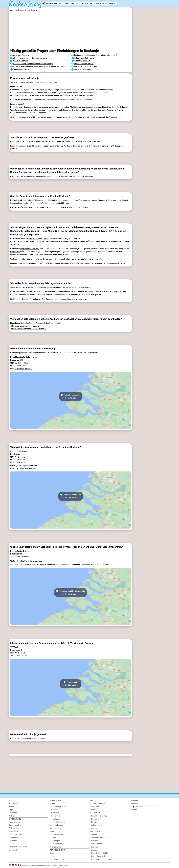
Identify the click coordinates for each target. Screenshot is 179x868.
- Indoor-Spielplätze (57, 822)
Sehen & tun (75, 3)
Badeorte (12, 807)
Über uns (135, 804)
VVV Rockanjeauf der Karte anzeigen (70, 684)
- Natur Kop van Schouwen (101, 859)
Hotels (11, 844)
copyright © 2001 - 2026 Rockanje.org (59, 865)
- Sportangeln (55, 841)
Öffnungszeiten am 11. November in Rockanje (31, 58)
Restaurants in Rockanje (30, 249)
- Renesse (94, 841)
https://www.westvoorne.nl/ (22, 93)
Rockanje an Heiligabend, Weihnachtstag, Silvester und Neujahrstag (40, 67)
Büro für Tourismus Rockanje (86, 67)
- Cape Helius (14, 831)
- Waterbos (13, 841)
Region (105, 3)
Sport (52, 831)
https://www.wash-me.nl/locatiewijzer (96, 565)
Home (11, 801)
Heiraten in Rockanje (21, 69)
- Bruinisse (95, 847)
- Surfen (53, 838)
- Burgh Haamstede (98, 856)
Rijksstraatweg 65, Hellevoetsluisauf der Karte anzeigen (71, 592)
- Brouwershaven (97, 844)
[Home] (44, 3)
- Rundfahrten (55, 816)
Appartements (14, 822)
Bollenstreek (95, 813)
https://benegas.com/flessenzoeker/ (26, 326)
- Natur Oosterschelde (99, 853)
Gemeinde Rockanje (82, 61)
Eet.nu (125, 263)
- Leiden (93, 810)
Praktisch (97, 3)
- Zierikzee (94, 850)
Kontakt (134, 810)
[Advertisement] (152, 65)
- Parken (53, 856)
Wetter (111, 3)
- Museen (53, 810)
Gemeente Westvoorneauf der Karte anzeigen (71, 496)
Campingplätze (15, 825)
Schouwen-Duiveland (99, 838)
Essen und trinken (57, 844)
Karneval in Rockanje (82, 69)
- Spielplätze (54, 819)
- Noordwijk (95, 819)
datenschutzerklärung (41, 865)
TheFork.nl (111, 263)
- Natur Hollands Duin (99, 816)
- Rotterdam (95, 831)
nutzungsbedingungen (28, 865)
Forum (93, 801)
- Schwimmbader (56, 835)
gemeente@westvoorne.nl (26, 466)
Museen (46, 239)
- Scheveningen (96, 825)
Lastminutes (14, 850)
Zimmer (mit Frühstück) (18, 847)
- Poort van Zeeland (16, 834)
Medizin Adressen (57, 859)
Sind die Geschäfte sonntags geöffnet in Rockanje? (33, 64)
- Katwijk (94, 822)
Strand (67, 3)
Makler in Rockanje (21, 61)
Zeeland (94, 835)
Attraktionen (34, 239)
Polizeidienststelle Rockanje (85, 58)
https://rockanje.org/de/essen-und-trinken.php (84, 259)
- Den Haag (95, 828)
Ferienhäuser (14, 828)
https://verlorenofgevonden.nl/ (22, 95)
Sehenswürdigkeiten (58, 807)
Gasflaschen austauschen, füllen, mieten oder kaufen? (96, 55)
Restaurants (17, 231)
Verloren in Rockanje (21, 55)
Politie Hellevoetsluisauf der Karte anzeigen (71, 396)
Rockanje (50, 3)
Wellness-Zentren (56, 825)
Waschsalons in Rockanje (84, 64)
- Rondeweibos (15, 838)
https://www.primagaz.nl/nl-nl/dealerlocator (29, 329)
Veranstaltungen (87, 3)
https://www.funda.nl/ (85, 176)
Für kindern (13, 813)
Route (52, 853)
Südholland (95, 807)
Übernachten (59, 3)
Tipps (11, 810)
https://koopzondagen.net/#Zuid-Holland (53, 203)
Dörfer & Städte (56, 828)
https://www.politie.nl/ (23, 369)
